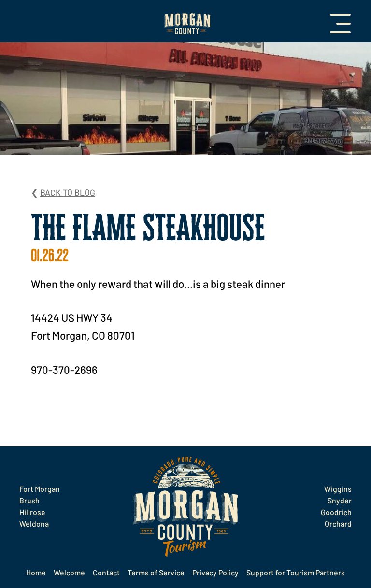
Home (36, 572)
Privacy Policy (215, 572)
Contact (106, 572)
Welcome (69, 572)
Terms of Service (156, 572)
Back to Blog (68, 192)
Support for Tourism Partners (296, 572)
